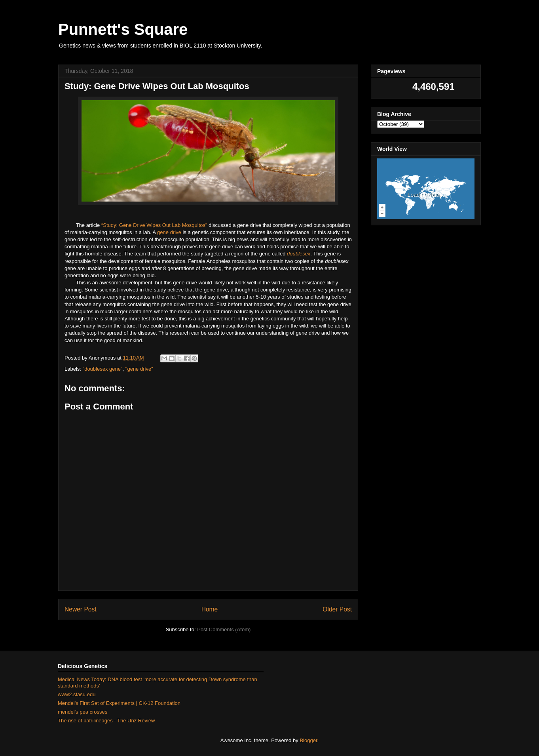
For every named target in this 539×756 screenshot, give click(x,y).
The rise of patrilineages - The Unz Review (106, 721)
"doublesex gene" (103, 369)
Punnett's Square (123, 29)
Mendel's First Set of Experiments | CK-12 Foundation (119, 703)
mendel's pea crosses (83, 712)
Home (210, 609)
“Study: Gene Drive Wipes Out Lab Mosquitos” (154, 225)
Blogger (308, 740)
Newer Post (81, 609)
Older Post (337, 609)
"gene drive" (139, 369)
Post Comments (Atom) (224, 629)
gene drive (169, 232)
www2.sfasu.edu (77, 694)
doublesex (299, 254)
